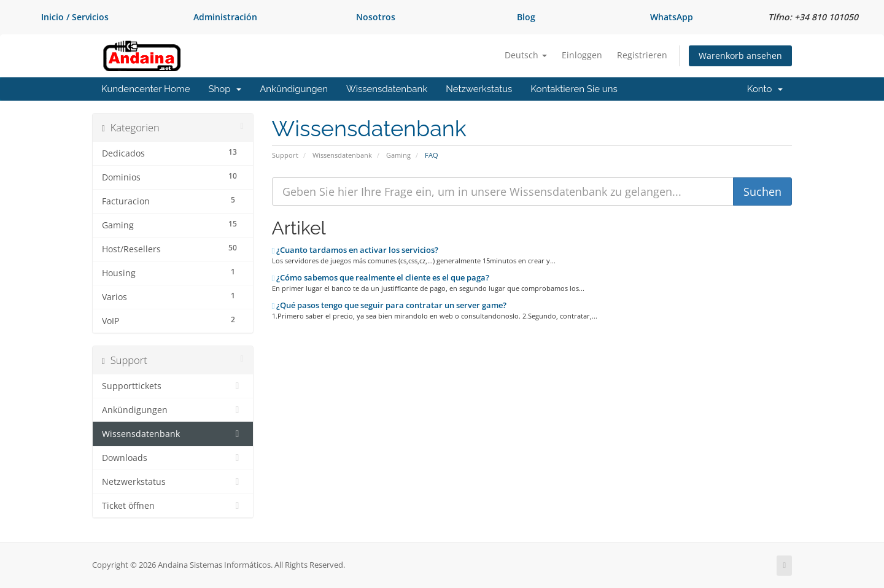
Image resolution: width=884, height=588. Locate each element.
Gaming (398, 155)
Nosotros (376, 17)
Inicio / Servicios (75, 17)
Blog (526, 17)
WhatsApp (672, 17)
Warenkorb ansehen (740, 56)
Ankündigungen (294, 89)
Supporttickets (173, 386)
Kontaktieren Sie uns (574, 89)
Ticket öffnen (173, 506)
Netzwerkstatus (479, 89)
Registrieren (642, 55)
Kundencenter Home (145, 89)
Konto (765, 89)
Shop (225, 89)
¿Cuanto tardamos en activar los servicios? (355, 250)
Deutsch (526, 55)
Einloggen (582, 55)
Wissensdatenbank (387, 89)
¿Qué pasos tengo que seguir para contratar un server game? (390, 305)
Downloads (173, 458)
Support (285, 155)
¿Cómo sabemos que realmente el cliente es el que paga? (381, 277)
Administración (225, 17)
